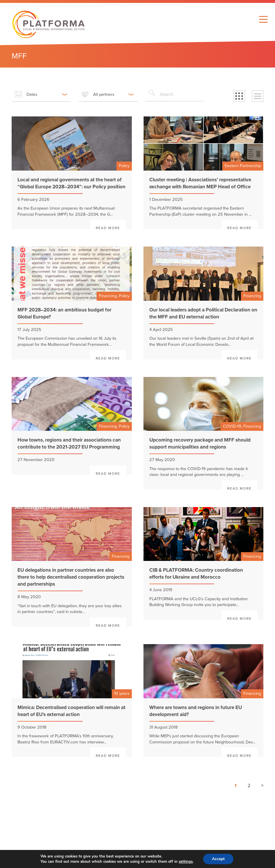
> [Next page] (262, 785)
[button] (239, 96)
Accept (218, 859)
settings (186, 862)
